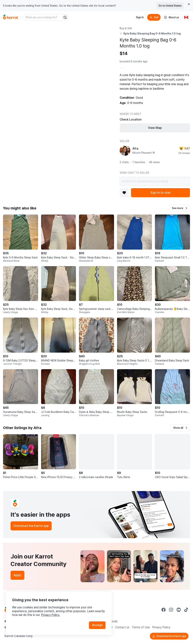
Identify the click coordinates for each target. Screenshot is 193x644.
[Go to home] (11, 17)
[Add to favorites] (124, 193)
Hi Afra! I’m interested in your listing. (155, 181)
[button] (180, 208)
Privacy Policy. (51, 615)
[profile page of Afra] (125, 150)
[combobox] (43, 17)
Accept (97, 625)
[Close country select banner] (189, 4)
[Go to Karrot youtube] (179, 610)
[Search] (65, 17)
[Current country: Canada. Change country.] (186, 17)
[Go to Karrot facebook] (164, 610)
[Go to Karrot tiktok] (186, 610)
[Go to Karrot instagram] (171, 610)
